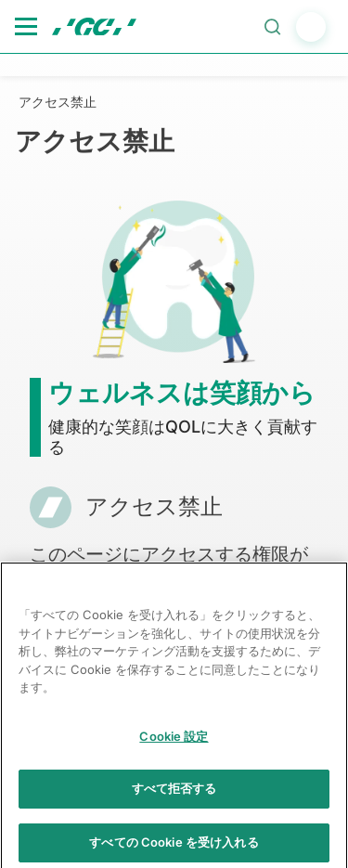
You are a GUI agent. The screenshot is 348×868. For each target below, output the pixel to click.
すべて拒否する (174, 796)
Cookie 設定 (174, 743)
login (311, 27)
